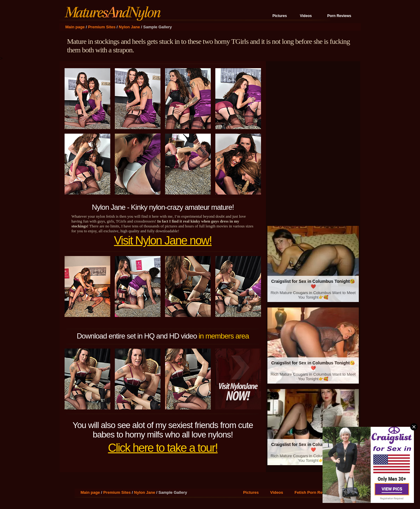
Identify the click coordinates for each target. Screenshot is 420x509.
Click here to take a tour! (163, 448)
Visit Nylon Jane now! (163, 240)
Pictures (280, 16)
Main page (75, 27)
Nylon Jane (129, 27)
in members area (224, 336)
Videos (306, 16)
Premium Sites (102, 27)
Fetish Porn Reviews (314, 492)
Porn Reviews (339, 16)
